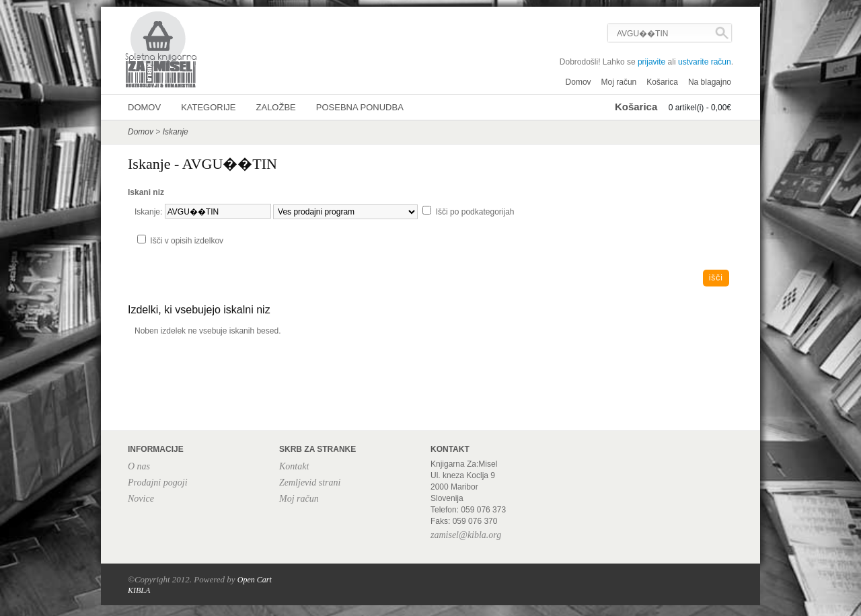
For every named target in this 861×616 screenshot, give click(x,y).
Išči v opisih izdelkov (187, 241)
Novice (141, 499)
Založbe (276, 107)
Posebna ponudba (360, 107)
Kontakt (294, 466)
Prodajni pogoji (158, 483)
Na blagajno (710, 82)
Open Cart (255, 580)
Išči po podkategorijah (475, 212)
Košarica (662, 82)
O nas (139, 466)
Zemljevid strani (310, 483)
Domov (578, 82)
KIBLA (139, 590)
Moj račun (619, 82)
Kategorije (208, 107)
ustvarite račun (705, 62)
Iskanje (176, 132)
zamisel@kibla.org (466, 535)
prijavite (651, 62)
